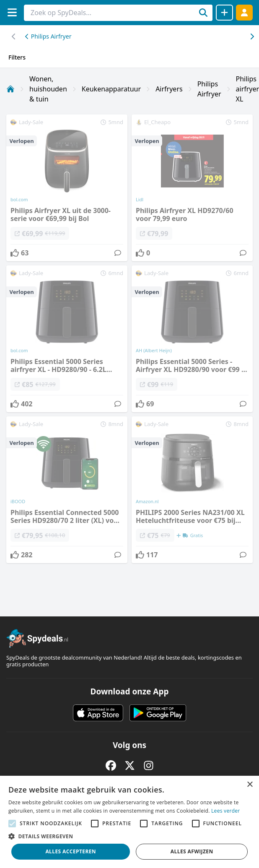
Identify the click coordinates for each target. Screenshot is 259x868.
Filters (17, 57)
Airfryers (169, 89)
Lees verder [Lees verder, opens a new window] (226, 811)
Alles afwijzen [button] (192, 851)
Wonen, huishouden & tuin (48, 89)
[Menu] (12, 12)
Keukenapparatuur (111, 89)
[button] (129, 836)
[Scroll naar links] (252, 36)
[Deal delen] (224, 13)
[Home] (10, 89)
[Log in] (244, 12)
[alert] (129, 822)
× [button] (250, 785)
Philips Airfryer (48, 36)
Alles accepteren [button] (71, 851)
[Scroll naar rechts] (14, 36)
